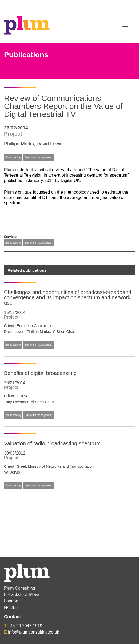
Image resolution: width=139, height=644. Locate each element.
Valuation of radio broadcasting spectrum (52, 443)
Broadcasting (13, 158)
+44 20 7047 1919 (25, 626)
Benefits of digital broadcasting (40, 373)
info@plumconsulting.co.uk (33, 632)
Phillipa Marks (19, 144)
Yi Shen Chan (64, 332)
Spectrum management (38, 158)
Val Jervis (12, 472)
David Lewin (50, 144)
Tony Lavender (16, 402)
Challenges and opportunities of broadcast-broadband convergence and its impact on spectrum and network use (68, 297)
